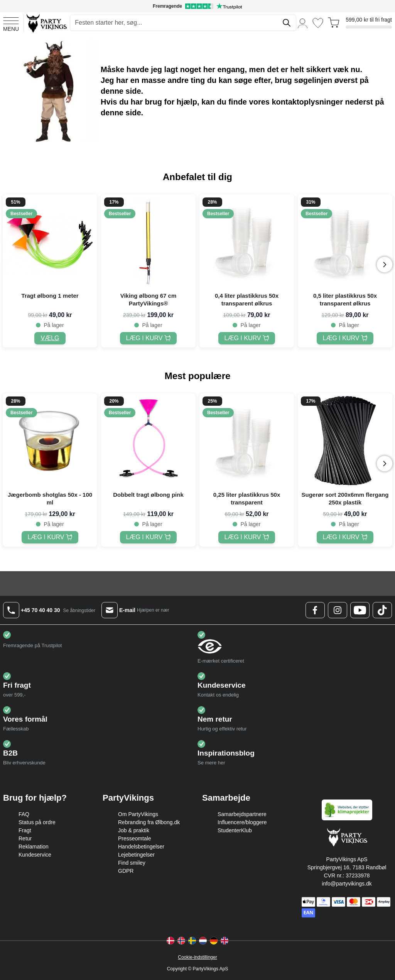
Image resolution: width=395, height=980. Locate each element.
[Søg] (287, 23)
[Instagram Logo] (338, 610)
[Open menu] (11, 23)
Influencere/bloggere (242, 822)
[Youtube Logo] (360, 610)
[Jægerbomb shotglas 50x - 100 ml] (50, 537)
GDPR (126, 871)
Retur (25, 838)
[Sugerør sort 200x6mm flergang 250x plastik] (345, 537)
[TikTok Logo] (382, 610)
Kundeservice (35, 855)
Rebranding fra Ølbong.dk (149, 822)
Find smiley (132, 863)
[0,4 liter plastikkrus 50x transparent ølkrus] (247, 338)
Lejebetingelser (136, 855)
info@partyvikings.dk (347, 884)
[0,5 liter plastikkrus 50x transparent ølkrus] (345, 338)
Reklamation (34, 847)
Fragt (25, 830)
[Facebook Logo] (315, 610)
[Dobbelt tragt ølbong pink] (149, 537)
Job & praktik (134, 830)
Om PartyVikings (138, 814)
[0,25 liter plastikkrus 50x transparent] (247, 537)
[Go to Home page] (46, 23)
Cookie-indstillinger (197, 957)
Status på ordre (37, 822)
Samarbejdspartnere (242, 814)
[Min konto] (303, 23)
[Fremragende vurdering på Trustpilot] (197, 6)
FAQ (24, 814)
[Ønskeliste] (318, 23)
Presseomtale (135, 838)
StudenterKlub (235, 830)
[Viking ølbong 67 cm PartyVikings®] (149, 338)
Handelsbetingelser (141, 847)
